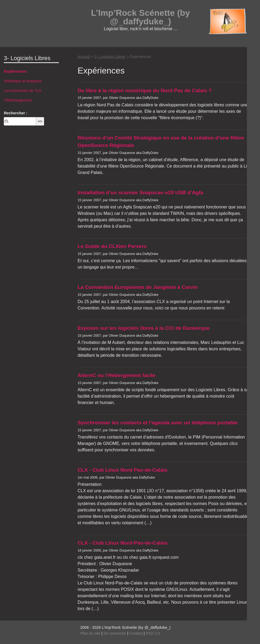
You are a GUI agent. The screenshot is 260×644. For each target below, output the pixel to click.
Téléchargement (18, 100)
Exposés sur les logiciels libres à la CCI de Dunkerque (144, 328)
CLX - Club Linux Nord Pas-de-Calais (123, 470)
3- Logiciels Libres (110, 57)
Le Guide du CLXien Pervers (112, 246)
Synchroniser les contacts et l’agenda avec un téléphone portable (158, 423)
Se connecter (115, 633)
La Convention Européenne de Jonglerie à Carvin (138, 287)
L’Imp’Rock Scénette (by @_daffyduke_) (140, 17)
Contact (136, 633)
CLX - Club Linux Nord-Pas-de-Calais (123, 543)
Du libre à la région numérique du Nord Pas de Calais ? (145, 90)
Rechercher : (16, 113)
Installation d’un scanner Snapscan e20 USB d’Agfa (140, 193)
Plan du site (90, 633)
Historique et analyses (23, 81)
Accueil (84, 57)
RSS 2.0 (153, 633)
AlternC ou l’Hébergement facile (116, 375)
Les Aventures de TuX (23, 91)
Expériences (15, 71)
